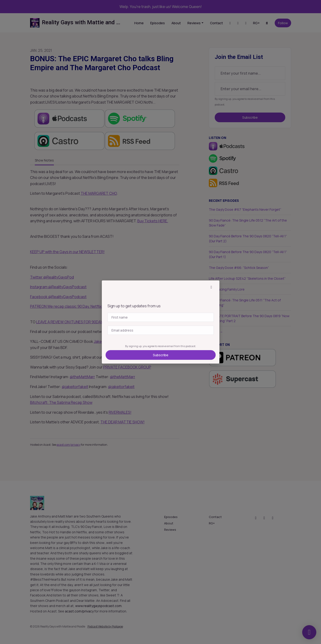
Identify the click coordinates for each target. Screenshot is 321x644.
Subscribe (161, 355)
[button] (211, 287)
